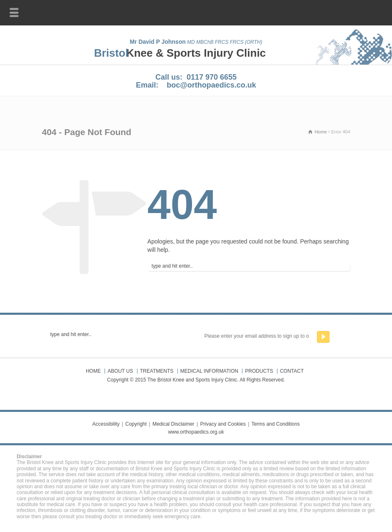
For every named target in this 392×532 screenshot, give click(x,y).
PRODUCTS (259, 371)
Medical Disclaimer (174, 424)
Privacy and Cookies (223, 424)
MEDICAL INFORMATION (209, 371)
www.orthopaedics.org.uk (196, 432)
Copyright (136, 424)
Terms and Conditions (275, 424)
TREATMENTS (157, 371)
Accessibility (106, 424)
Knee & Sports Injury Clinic (196, 53)
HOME (93, 371)
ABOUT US (120, 371)
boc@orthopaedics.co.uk (211, 85)
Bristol (111, 53)
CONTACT (292, 371)
